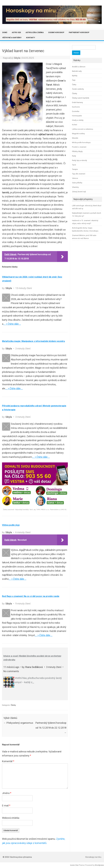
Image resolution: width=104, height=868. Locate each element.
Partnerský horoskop (79, 32)
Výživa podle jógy (11, 525)
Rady (74, 156)
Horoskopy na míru (93, 857)
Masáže (75, 138)
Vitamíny (75, 187)
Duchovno (76, 107)
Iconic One (74, 865)
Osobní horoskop (56, 32)
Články (13, 705)
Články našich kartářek (81, 98)
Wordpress (99, 865)
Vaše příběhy (77, 183)
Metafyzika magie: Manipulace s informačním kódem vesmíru (33, 341)
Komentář (8, 761)
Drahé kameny (77, 102)
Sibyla (17, 58)
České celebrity (78, 89)
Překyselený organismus (18, 723)
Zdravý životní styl (79, 192)
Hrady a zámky (78, 120)
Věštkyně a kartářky (12, 38)
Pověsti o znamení (79, 147)
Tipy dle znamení (79, 174)
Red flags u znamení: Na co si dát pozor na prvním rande (31, 596)
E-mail (6, 806)
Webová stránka (11, 818)
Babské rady (77, 71)
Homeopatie (77, 116)
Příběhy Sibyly (77, 151)
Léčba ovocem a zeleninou (83, 129)
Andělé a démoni (79, 67)
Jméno (7, 793)
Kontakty (31, 38)
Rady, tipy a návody (79, 160)
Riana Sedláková (34, 667)
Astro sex (16, 32)
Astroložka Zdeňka (35, 32)
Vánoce (75, 178)
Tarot (74, 165)
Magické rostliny (78, 134)
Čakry (74, 85)
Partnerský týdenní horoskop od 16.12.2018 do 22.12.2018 (51, 728)
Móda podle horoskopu (81, 142)
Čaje (74, 80)
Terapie (75, 169)
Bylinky (75, 76)
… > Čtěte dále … (12, 324)
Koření (75, 125)
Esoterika (76, 111)
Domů (5, 32)
